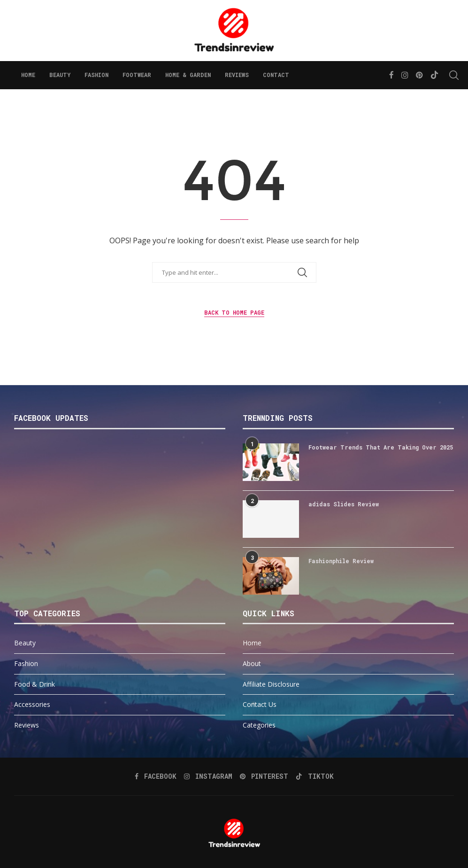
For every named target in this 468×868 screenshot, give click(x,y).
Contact (276, 75)
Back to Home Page (234, 312)
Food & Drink (35, 684)
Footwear (137, 75)
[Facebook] (391, 75)
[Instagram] (405, 75)
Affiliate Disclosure (271, 684)
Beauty (60, 75)
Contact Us (260, 704)
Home (28, 75)
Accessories (32, 704)
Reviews (237, 75)
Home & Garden (188, 75)
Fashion (96, 75)
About (252, 663)
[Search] (449, 75)
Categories (259, 725)
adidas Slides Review (344, 504)
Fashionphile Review (341, 561)
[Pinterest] (419, 75)
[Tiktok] (434, 75)
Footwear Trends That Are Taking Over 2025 (381, 447)
